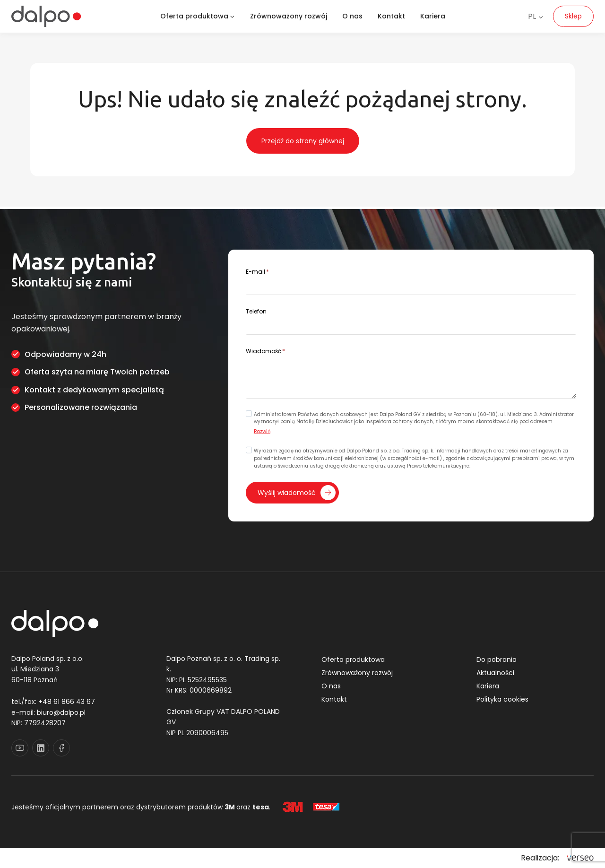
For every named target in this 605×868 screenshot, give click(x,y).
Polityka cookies (502, 700)
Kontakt (391, 16)
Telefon (258, 310)
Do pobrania (497, 660)
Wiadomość (267, 350)
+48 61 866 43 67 (67, 702)
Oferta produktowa (353, 660)
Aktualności (495, 673)
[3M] (293, 807)
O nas (352, 16)
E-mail (259, 271)
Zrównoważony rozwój (289, 16)
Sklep (573, 16)
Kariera (433, 16)
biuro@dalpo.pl (61, 712)
